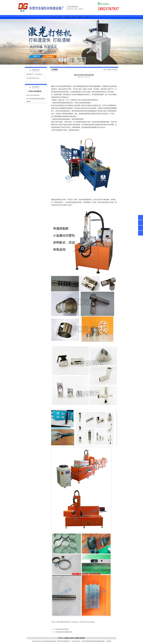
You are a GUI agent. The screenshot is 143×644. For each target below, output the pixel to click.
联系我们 (88, 17)
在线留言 (77, 638)
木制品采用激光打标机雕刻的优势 (64, 632)
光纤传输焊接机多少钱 (33, 78)
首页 (54, 17)
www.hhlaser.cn (75, 622)
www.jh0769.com (84, 622)
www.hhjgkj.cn (92, 622)
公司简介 (74, 17)
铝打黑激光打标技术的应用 (62, 629)
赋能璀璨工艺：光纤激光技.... (35, 74)
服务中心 (81, 17)
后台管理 (108, 641)
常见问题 (115, 70)
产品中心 (60, 17)
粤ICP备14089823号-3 (64, 641)
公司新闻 (67, 17)
